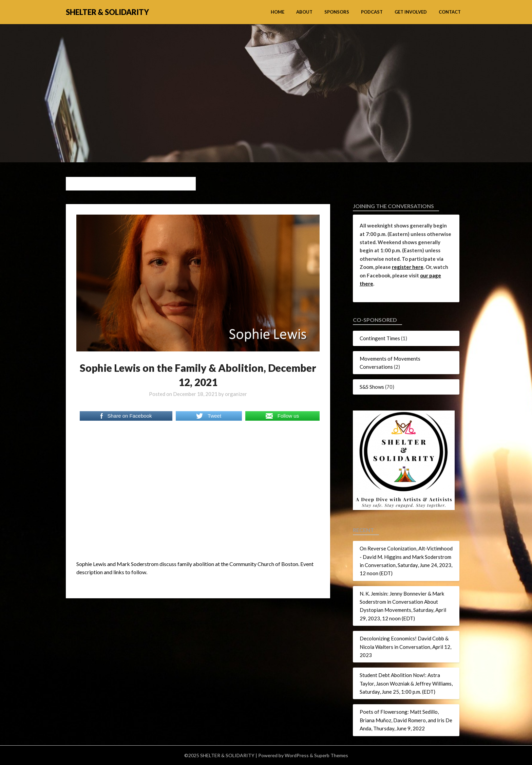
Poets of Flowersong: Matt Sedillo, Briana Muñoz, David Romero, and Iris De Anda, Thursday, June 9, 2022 (406, 720)
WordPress (297, 755)
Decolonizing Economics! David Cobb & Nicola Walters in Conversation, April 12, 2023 (405, 647)
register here (408, 267)
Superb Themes (331, 755)
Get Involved (411, 12)
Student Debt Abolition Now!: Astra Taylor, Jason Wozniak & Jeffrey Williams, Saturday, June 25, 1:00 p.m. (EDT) (406, 683)
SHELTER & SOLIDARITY (107, 12)
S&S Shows (372, 387)
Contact (450, 12)
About (304, 12)
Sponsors (337, 12)
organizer (236, 394)
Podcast (372, 12)
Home (278, 12)
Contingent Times (380, 338)
